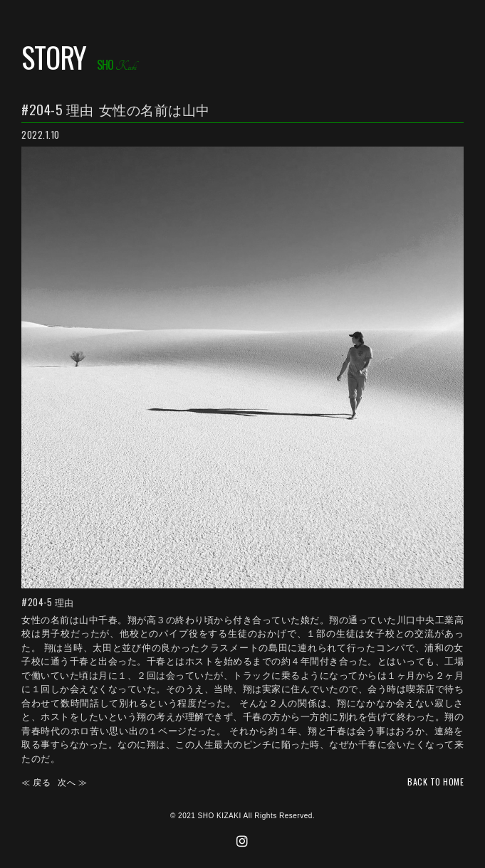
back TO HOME (436, 782)
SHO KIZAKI (220, 816)
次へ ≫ (72, 782)
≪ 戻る (36, 782)
